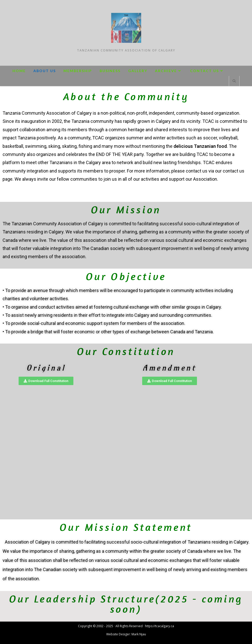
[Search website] (234, 81)
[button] (46, 381)
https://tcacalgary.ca (160, 626)
